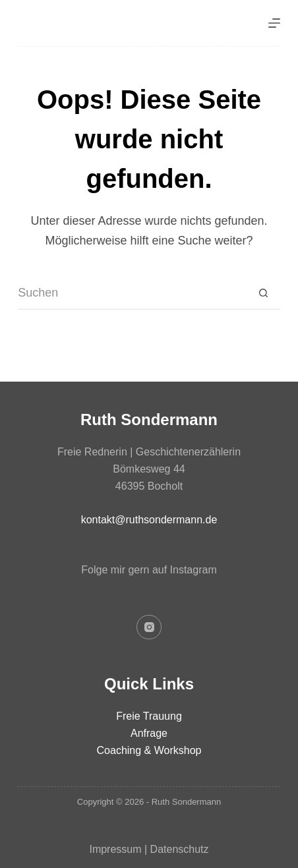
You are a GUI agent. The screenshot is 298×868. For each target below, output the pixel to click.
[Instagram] (149, 627)
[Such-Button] (264, 293)
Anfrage (149, 733)
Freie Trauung (149, 716)
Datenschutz (180, 849)
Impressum (115, 849)
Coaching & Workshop (149, 750)
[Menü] (274, 23)
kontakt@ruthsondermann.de (149, 520)
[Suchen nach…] (133, 293)
